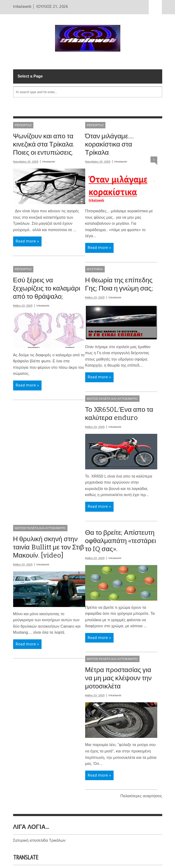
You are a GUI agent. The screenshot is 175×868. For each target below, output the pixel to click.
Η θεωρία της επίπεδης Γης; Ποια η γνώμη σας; (119, 284)
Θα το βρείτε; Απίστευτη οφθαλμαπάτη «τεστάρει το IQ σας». (121, 541)
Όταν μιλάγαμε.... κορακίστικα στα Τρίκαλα (110, 144)
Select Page (155, 7)
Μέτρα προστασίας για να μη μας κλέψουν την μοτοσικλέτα (119, 678)
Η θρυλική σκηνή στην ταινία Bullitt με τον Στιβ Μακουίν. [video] (49, 547)
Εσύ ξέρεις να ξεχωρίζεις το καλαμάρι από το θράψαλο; (47, 288)
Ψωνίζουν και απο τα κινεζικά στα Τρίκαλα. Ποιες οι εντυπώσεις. (44, 144)
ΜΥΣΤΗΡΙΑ (95, 269)
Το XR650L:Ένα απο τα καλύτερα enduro (119, 414)
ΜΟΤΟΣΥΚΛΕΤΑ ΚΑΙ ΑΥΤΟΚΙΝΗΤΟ (112, 399)
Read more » (27, 241)
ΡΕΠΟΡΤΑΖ (23, 125)
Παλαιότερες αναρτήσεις (141, 796)
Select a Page (30, 76)
